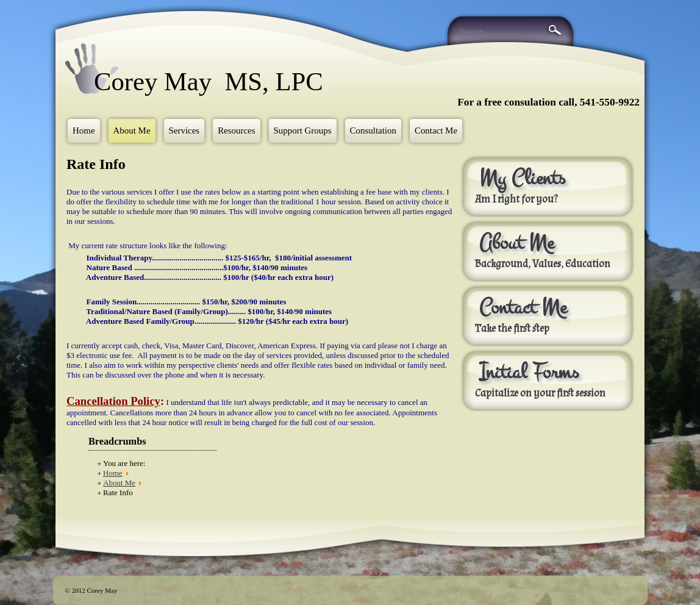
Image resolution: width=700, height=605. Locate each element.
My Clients (522, 178)
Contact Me (436, 131)
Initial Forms (529, 372)
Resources (236, 131)
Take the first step (512, 329)
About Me (132, 131)
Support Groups (303, 131)
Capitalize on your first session (541, 393)
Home (84, 131)
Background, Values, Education (543, 264)
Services (184, 131)
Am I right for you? (516, 199)
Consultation (373, 131)
